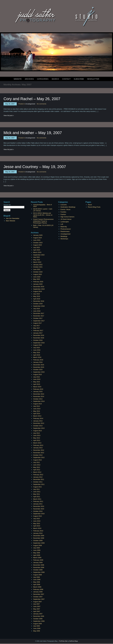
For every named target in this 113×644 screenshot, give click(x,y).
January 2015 (38, 392)
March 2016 (37, 357)
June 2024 (37, 240)
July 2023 (36, 247)
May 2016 (37, 352)
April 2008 (37, 584)
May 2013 (37, 438)
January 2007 (38, 614)
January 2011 (38, 504)
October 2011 (38, 482)
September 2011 (39, 484)
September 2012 (39, 457)
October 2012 (38, 455)
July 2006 (36, 626)
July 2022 (36, 257)
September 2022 (39, 255)
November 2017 (39, 316)
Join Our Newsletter (13, 218)
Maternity (64, 227)
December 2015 (39, 365)
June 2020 (37, 277)
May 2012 (37, 467)
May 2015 (37, 382)
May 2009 (37, 553)
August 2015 (37, 374)
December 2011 (39, 479)
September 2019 (39, 289)
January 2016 (38, 362)
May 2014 (37, 411)
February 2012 (38, 475)
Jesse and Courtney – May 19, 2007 (35, 167)
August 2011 (37, 487)
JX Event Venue (66, 219)
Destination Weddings (68, 207)
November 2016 (39, 338)
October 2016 (38, 340)
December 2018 (39, 301)
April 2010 (37, 526)
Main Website (11, 221)
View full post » (9, 115)
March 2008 (37, 587)
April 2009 (37, 555)
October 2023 (38, 243)
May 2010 (37, 523)
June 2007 (37, 606)
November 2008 (39, 567)
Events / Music (66, 209)
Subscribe (79, 79)
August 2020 (37, 274)
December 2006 (39, 616)
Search (55, 79)
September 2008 (39, 572)
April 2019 (37, 299)
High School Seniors (67, 217)
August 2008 (37, 575)
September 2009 (39, 543)
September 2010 (39, 514)
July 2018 (36, 309)
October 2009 (38, 541)
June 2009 (37, 550)
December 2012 (39, 450)
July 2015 (36, 377)
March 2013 (37, 443)
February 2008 (38, 589)
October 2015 (38, 370)
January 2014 (38, 421)
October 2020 (38, 272)
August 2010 (37, 516)
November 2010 (39, 509)
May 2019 (37, 296)
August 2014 (37, 404)
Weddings (64, 236)
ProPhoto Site (63, 641)
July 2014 (36, 406)
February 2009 (38, 560)
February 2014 (38, 418)
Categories (43, 79)
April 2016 (37, 355)
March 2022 (37, 262)
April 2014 (37, 413)
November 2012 (39, 453)
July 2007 (36, 604)
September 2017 (39, 321)
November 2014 (39, 396)
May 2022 (37, 260)
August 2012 (37, 460)
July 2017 (36, 326)
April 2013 (37, 440)
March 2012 (37, 472)
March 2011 (37, 499)
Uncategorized (30, 104)
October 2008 (38, 570)
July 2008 (36, 577)
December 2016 (39, 335)
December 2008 (39, 565)
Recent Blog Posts (94, 207)
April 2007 (37, 611)
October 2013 (38, 426)
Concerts (64, 205)
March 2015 (37, 387)
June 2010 (37, 521)
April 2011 (37, 497)
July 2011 (36, 489)
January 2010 (38, 533)
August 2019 (37, 291)
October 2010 (38, 511)
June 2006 (37, 628)
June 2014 (37, 409)
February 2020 (38, 282)
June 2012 (37, 465)
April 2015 (37, 384)
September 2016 (39, 343)
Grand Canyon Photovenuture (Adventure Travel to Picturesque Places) (43, 221)
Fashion (63, 214)
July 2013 (36, 433)
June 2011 (37, 492)
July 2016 (36, 348)
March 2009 (37, 558)
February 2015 (38, 389)
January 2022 (38, 265)
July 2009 (36, 548)
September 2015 (39, 372)
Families (63, 212)
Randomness (65, 231)
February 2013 (38, 445)
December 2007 (39, 594)
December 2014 (39, 394)
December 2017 (39, 313)
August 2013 (37, 431)
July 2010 (36, 519)
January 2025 (38, 235)
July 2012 (36, 462)
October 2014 (38, 399)
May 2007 (37, 609)
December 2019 (39, 287)
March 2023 (37, 252)
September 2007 (39, 599)
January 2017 (38, 333)
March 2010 (37, 528)
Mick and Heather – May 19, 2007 (33, 133)
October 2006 (38, 619)
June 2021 (37, 269)
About (90, 205)
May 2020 (37, 279)
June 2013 (37, 435)
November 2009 (39, 538)
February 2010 (38, 531)
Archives (29, 79)
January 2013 (38, 448)
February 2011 (38, 501)
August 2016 (37, 345)
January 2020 (38, 284)
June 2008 (37, 580)
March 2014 (37, 416)
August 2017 (37, 323)
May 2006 (37, 631)
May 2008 (37, 582)
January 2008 (38, 592)
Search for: (7, 205)
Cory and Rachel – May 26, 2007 (32, 99)
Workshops (64, 239)
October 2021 (38, 267)
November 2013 (39, 423)
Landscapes (65, 222)
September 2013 (39, 428)
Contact (66, 79)
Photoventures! (66, 229)
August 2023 (37, 245)
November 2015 (39, 367)
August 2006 (37, 624)
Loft (62, 224)
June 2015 (37, 379)
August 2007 (37, 602)
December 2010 (39, 506)
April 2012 (37, 470)
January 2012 (38, 477)
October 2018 (38, 304)
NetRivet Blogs (74, 641)
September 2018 (39, 306)
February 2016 (38, 360)
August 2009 (37, 545)
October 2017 (38, 318)
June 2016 (37, 350)
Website (18, 79)
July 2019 (36, 294)
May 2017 (37, 328)
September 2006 (39, 621)
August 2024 (37, 238)
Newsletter (93, 79)
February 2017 (38, 331)
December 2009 (39, 536)
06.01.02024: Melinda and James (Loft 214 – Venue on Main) (43, 215)
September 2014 (39, 401)
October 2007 (38, 597)
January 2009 (38, 563)
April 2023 (37, 250)
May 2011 (37, 494)
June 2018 (37, 311)
